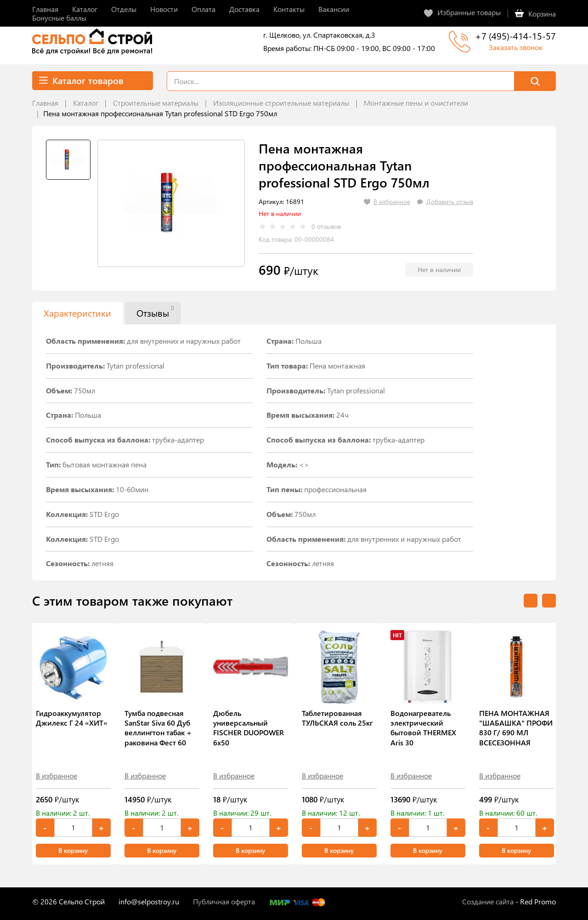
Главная (45, 103)
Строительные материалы (156, 103)
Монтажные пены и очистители (416, 103)
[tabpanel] (171, 203)
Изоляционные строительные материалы (281, 103)
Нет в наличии (439, 270)
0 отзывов (326, 227)
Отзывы (155, 312)
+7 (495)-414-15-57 (515, 36)
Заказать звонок (516, 47)
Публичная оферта (224, 901)
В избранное (57, 775)
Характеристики (77, 313)
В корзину (73, 850)
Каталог (86, 103)
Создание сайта (488, 901)
